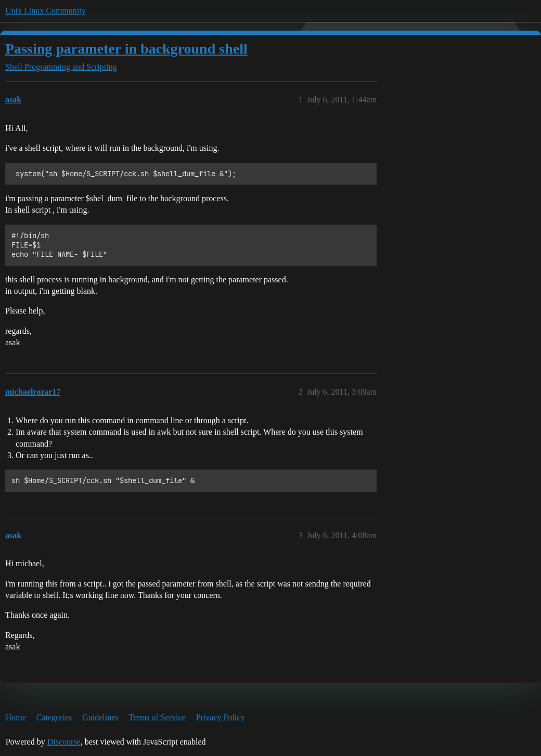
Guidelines (100, 717)
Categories (54, 717)
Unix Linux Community (46, 11)
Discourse (64, 742)
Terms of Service (157, 717)
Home (16, 717)
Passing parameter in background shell (126, 49)
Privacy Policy (221, 717)
